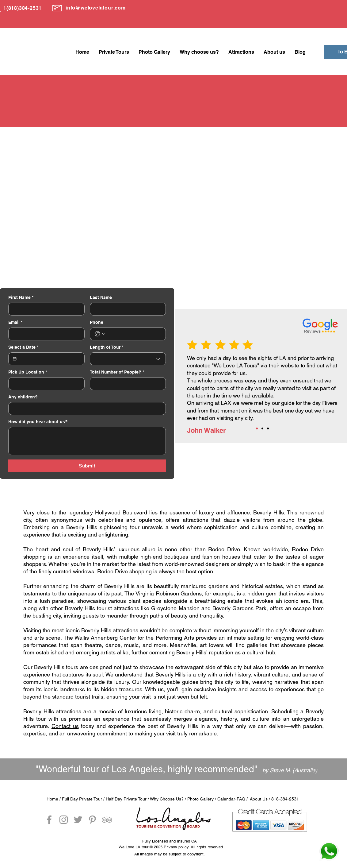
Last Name (101, 297)
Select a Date (23, 347)
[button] (114, 52)
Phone (97, 322)
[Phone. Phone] (134, 334)
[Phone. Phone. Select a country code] (100, 334)
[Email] (45, 334)
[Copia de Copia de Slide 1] (268, 428)
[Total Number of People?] (126, 384)
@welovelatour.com (101, 8)
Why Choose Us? (167, 799)
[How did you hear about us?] (87, 441)
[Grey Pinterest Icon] (92, 820)
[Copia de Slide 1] (262, 428)
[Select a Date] (15, 359)
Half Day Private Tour (126, 799)
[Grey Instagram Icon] (64, 820)
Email (15, 322)
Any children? (23, 397)
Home (52, 799)
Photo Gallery (200, 799)
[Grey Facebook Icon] (49, 820)
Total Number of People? (117, 372)
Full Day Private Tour (82, 799)
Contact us (65, 726)
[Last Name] (126, 309)
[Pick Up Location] (45, 384)
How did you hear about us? (38, 422)
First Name (21, 298)
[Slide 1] (257, 428)
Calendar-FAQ (231, 799)
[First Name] (45, 309)
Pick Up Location (28, 372)
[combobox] (128, 359)
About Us (259, 799)
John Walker (206, 430)
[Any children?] (85, 409)
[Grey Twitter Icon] (78, 820)
